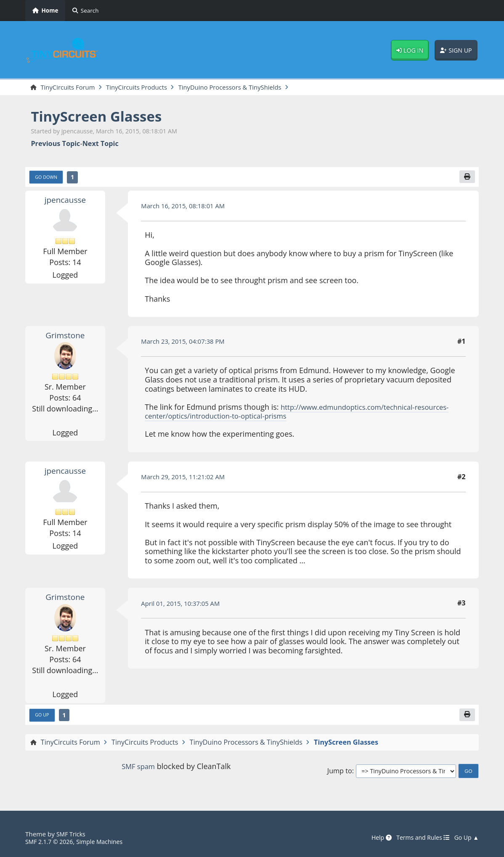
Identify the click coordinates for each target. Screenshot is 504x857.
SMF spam (138, 769)
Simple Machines (106, 842)
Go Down (48, 179)
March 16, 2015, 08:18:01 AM (187, 208)
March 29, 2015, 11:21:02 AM (187, 479)
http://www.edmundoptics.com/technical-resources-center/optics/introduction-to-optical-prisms (286, 413)
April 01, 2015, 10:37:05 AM (184, 605)
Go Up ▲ (465, 838)
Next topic (101, 145)
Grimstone (65, 337)
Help (374, 838)
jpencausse (65, 202)
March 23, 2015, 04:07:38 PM (187, 343)
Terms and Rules (418, 838)
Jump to (340, 774)
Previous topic (55, 145)
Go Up (43, 718)
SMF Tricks (72, 834)
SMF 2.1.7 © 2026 (51, 842)
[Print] (467, 178)
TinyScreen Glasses (102, 117)
